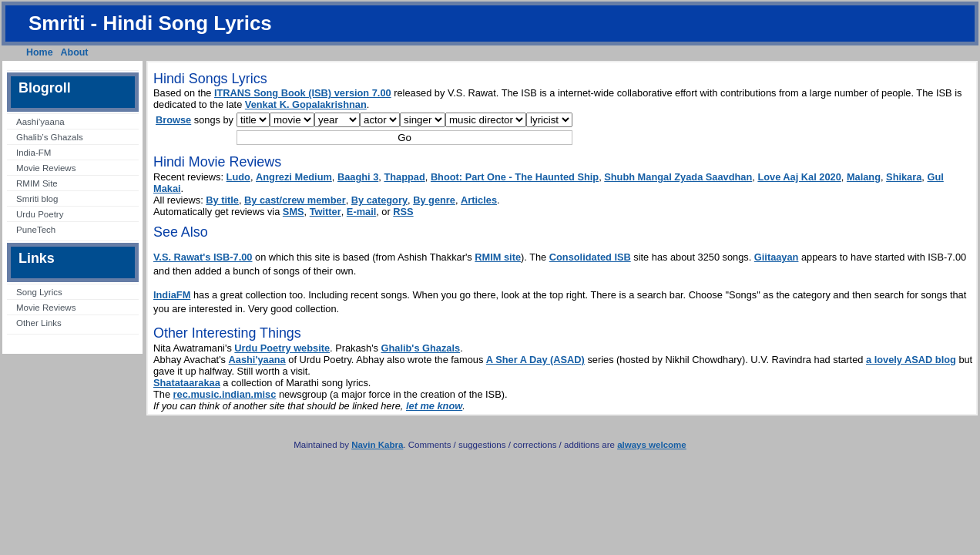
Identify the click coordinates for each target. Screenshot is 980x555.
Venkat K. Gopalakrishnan (306, 104)
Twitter (326, 212)
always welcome (652, 445)
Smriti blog (37, 199)
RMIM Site (37, 183)
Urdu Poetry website (282, 348)
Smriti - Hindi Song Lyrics (150, 23)
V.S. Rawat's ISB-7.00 (203, 257)
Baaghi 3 (358, 177)
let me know (434, 406)
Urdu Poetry (40, 214)
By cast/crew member (295, 200)
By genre (434, 200)
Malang (864, 177)
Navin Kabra (377, 445)
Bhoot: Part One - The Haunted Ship (515, 177)
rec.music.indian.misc (225, 394)
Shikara (904, 177)
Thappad (404, 177)
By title (222, 200)
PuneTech (36, 230)
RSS (403, 212)
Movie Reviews (46, 168)
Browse (173, 120)
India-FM (34, 153)
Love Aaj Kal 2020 (799, 177)
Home (40, 52)
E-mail (361, 212)
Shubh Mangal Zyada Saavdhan (678, 177)
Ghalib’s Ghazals (50, 137)
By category (379, 200)
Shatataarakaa (187, 383)
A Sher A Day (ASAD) (535, 360)
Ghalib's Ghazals (421, 348)
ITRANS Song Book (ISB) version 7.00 (303, 93)
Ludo (238, 177)
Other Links (39, 323)
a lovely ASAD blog (911, 360)
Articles (479, 200)
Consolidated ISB (590, 257)
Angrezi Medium (294, 177)
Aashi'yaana (257, 360)
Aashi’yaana (40, 122)
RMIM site (498, 257)
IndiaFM (172, 295)
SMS (294, 212)
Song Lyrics (39, 292)
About (75, 52)
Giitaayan (777, 257)
